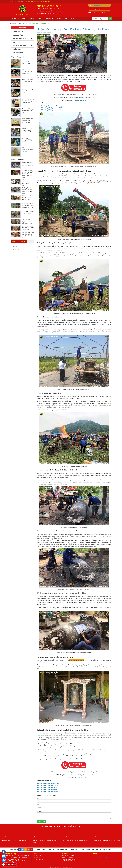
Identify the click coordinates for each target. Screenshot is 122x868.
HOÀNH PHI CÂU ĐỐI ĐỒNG (71, 861)
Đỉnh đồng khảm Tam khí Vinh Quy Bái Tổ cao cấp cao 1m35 (28, 130)
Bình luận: (39, 811)
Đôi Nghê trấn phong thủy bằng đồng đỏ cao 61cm (28, 81)
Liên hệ (72, 19)
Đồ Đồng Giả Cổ (38, 857)
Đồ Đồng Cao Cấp (19, 46)
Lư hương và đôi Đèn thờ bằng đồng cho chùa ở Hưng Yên (28, 72)
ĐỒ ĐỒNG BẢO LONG (69, 856)
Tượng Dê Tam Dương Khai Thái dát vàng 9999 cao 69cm (28, 101)
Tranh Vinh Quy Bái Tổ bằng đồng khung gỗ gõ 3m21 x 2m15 (28, 62)
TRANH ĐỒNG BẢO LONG (70, 857)
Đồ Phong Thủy (19, 49)
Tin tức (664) (16, 249)
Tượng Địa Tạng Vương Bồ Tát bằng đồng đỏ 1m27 (27, 140)
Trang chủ (16, 19)
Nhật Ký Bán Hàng (62, 19)
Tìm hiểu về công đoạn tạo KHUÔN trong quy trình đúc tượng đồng (28, 164)
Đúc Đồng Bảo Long (100, 857)
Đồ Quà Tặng (18, 53)
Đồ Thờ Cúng (18, 32)
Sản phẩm (40, 19)
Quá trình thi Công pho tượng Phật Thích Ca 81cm (28, 213)
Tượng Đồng (18, 35)
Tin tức (32, 19)
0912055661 (97, 5)
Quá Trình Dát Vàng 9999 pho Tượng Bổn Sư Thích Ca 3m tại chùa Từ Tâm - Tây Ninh (28, 174)
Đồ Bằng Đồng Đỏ (38, 859)
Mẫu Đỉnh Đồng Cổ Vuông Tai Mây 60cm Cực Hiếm (28, 150)
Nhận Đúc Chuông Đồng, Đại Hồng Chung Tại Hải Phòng (73, 29)
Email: (39, 805)
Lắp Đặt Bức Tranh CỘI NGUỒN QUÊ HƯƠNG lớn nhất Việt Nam (28, 228)
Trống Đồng (18, 42)
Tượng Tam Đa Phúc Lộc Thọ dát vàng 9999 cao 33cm (27, 120)
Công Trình (50, 19)
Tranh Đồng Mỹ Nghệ (21, 39)
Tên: (38, 798)
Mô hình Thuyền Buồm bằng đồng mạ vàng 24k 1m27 (28, 91)
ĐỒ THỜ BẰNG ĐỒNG (69, 859)
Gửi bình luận (42, 822)
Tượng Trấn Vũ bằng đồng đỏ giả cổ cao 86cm (27, 111)
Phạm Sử (38, 33)
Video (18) (15, 247)
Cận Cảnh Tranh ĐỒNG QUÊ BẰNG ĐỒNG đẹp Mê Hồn (27, 221)
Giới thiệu (24, 19)
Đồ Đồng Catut (37, 856)
